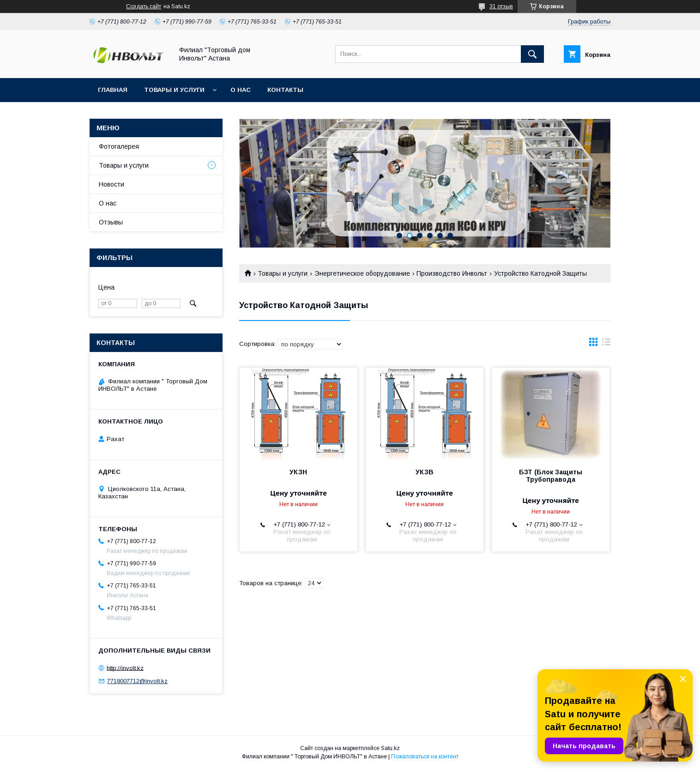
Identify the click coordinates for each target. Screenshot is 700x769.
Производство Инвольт (452, 273)
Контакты (285, 90)
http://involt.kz (125, 668)
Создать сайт (144, 6)
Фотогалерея (119, 146)
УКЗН (298, 472)
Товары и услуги (174, 90)
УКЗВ (425, 472)
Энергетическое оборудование (362, 273)
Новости (112, 184)
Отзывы (111, 222)
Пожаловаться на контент (425, 757)
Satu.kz (390, 748)
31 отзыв (501, 6)
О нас (241, 90)
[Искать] (532, 54)
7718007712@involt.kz (137, 681)
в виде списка (606, 344)
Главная (113, 90)
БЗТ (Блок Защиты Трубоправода (551, 476)
